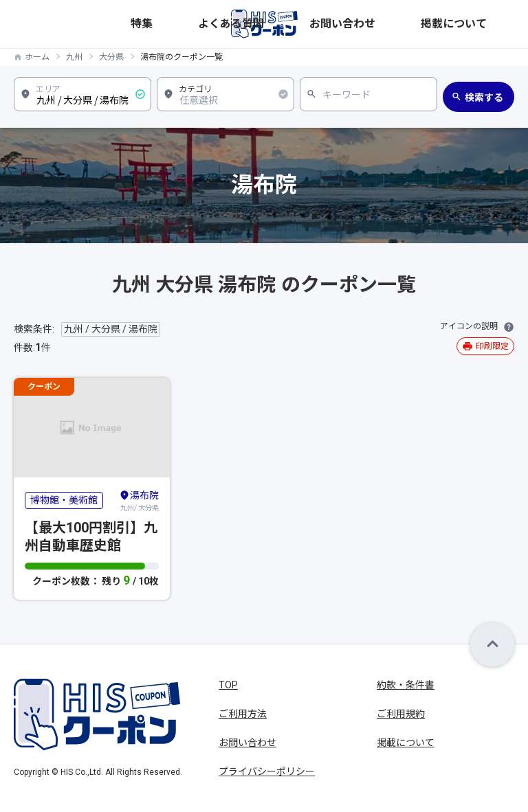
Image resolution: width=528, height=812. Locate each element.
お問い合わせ (427, 24)
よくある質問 (366, 24)
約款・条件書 (406, 685)
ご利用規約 (401, 714)
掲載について (487, 24)
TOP (228, 685)
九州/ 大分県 (139, 500)
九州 (74, 57)
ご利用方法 (243, 714)
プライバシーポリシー (267, 771)
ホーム (37, 57)
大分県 (111, 57)
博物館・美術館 (64, 500)
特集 (324, 24)
